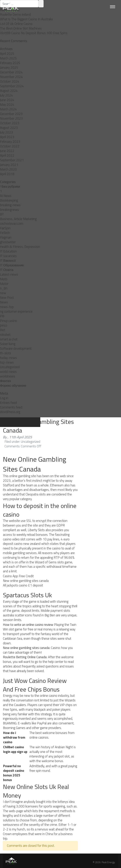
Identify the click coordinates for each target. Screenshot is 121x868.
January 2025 (9, 67)
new (3, 293)
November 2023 (11, 118)
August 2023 (9, 128)
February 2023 (10, 142)
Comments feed (11, 407)
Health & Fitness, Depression (20, 247)
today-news (8, 358)
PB (2, 316)
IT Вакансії (8, 261)
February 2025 (10, 63)
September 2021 (12, 160)
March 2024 (8, 109)
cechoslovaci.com (12, 224)
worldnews (8, 376)
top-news (7, 362)
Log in (4, 398)
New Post (7, 298)
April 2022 (7, 155)
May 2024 (7, 105)
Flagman (6, 237)
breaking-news (10, 205)
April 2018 (7, 174)
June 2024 (7, 100)
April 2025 (7, 54)
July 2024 (6, 95)
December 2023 (11, 114)
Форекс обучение (13, 385)
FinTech (5, 233)
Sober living (8, 344)
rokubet (5, 335)
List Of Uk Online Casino (16, 24)
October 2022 (10, 146)
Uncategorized (10, 367)
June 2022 (7, 151)
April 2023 (7, 137)
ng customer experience (16, 311)
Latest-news (9, 274)
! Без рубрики (10, 186)
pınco (4, 325)
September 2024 (12, 86)
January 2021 (9, 165)
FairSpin (5, 228)
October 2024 (10, 81)
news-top (7, 307)
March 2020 (8, 169)
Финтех (6, 381)
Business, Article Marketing (18, 219)
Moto (4, 279)
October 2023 (10, 123)
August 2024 (9, 91)
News (4, 302)
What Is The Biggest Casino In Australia (26, 19)
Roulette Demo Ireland (15, 14)
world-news (8, 372)
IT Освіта (7, 270)
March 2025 (8, 58)
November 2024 (11, 77)
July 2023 (6, 132)
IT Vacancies (8, 256)
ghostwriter (8, 242)
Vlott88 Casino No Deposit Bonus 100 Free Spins (34, 33)
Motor (4, 284)
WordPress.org (10, 412)
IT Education (8, 251)
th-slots (6, 353)
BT (2, 214)
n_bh (4, 288)
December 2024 (11, 72)
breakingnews (9, 210)
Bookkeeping (9, 200)
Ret (3, 330)
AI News (6, 196)
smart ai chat (9, 339)
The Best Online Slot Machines (21, 28)
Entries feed (8, 403)
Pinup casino (9, 321)
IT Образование (12, 265)
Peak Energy (108, 862)
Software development (16, 348)
